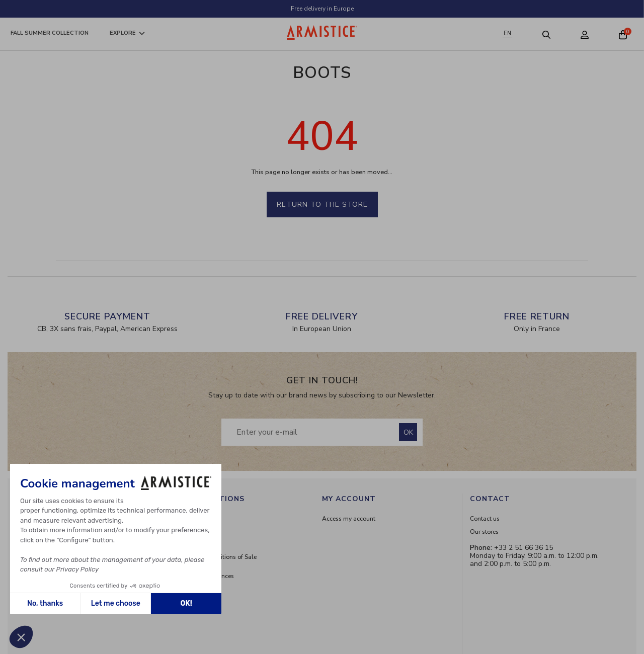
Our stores (484, 532)
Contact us (485, 519)
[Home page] (322, 32)
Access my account (349, 519)
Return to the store (322, 205)
